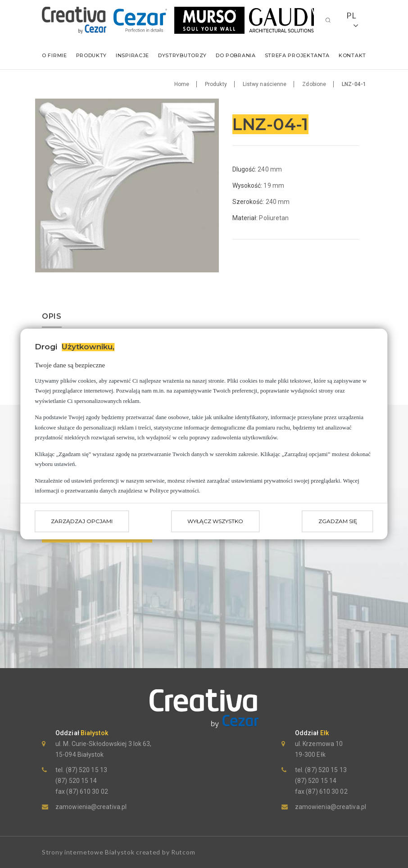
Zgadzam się (338, 521)
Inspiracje (132, 55)
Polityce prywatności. (175, 491)
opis (52, 317)
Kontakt (352, 55)
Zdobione (314, 84)
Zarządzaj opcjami (82, 521)
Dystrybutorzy (182, 55)
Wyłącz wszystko (215, 521)
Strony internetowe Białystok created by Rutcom (118, 852)
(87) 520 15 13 (86, 770)
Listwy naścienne (265, 84)
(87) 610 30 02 (86, 791)
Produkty (92, 55)
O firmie (54, 55)
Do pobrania (236, 55)
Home (182, 84)
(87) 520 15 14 (76, 781)
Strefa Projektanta (297, 55)
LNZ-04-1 (354, 84)
